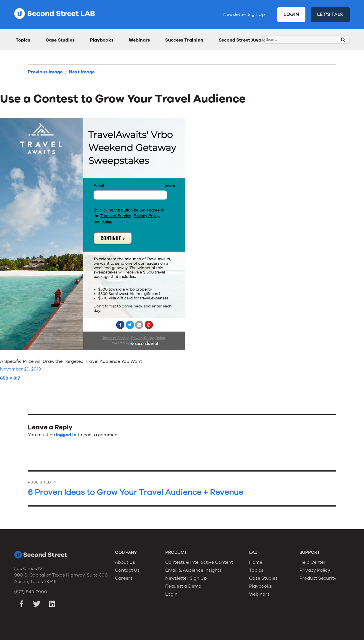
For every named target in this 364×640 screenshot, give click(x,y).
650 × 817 (10, 378)
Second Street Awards (244, 40)
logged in (66, 435)
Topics (23, 40)
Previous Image (45, 72)
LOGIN (291, 15)
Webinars (139, 40)
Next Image (82, 72)
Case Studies (60, 40)
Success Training (184, 40)
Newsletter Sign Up (244, 15)
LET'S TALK (330, 15)
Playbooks (102, 40)
